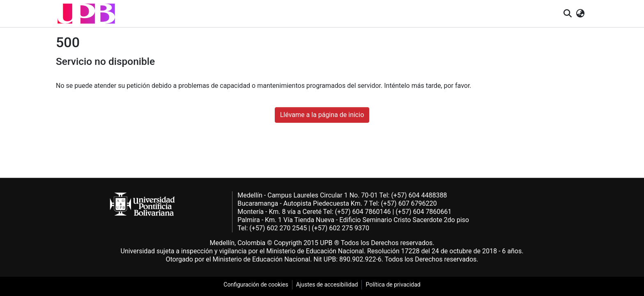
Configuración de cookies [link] (256, 285)
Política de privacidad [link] (393, 285)
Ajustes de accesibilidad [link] (327, 285)
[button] (86, 14)
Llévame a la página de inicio (322, 115)
